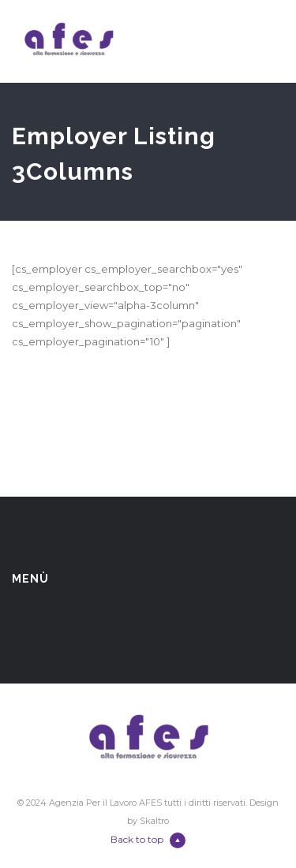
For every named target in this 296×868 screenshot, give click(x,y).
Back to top (148, 840)
